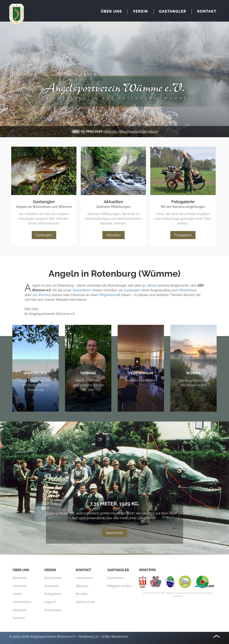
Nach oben (216, 636)
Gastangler (44, 235)
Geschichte (114, 533)
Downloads (53, 610)
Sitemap (82, 586)
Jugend (50, 602)
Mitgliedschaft (110, 295)
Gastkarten (116, 578)
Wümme (44, 295)
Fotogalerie (183, 235)
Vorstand (19, 586)
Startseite (20, 578)
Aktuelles (114, 235)
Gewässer (52, 586)
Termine (19, 618)
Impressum (84, 578)
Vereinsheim (82, 290)
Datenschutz (85, 602)
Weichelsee (188, 290)
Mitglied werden (120, 586)
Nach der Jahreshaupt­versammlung (130, 131)
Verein (17, 594)
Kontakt (82, 594)
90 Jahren (149, 285)
